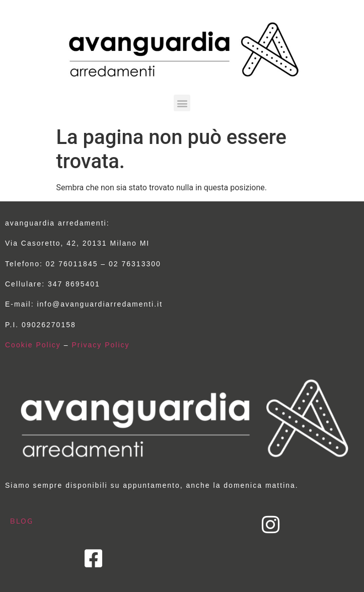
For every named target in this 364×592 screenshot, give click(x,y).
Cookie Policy (33, 345)
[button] (182, 103)
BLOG (22, 521)
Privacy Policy (100, 345)
